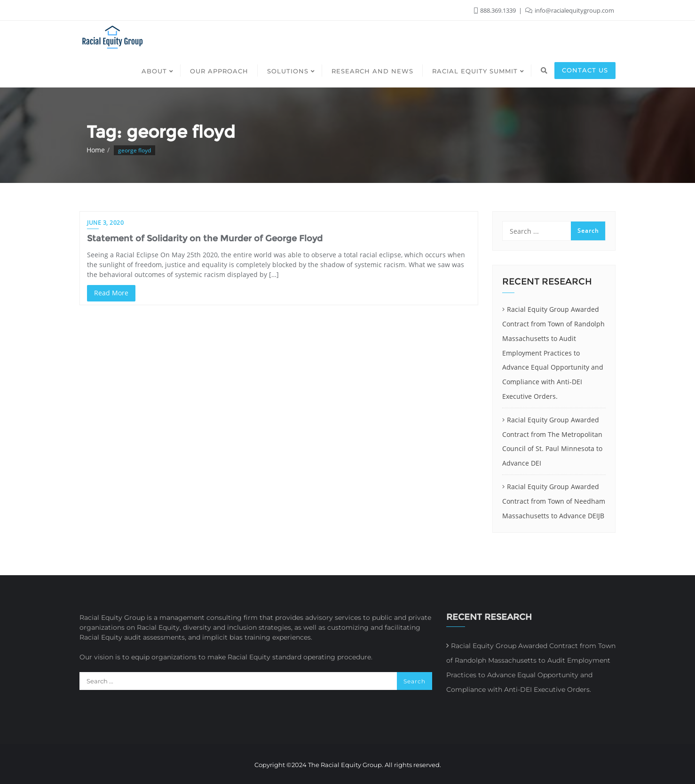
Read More (111, 293)
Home (96, 150)
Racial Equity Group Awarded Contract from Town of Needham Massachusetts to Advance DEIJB (554, 501)
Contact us (585, 70)
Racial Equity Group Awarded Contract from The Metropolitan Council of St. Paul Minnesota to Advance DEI (552, 441)
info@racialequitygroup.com (570, 10)
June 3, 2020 (105, 223)
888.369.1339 (496, 10)
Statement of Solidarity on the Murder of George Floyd (205, 238)
